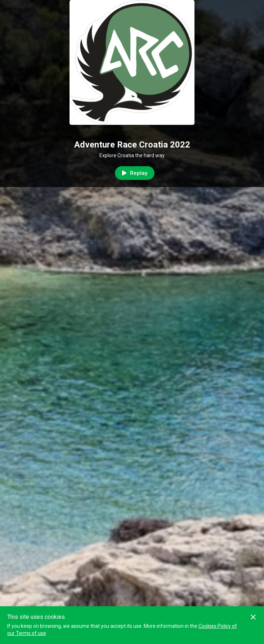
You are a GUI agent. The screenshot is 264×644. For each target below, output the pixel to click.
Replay (135, 173)
